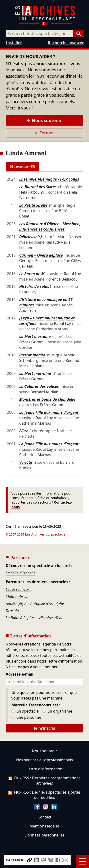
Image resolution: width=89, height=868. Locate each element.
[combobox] (39, 33)
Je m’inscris (44, 728)
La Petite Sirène (33, 205)
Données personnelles (44, 835)
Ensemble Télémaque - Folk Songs (49, 179)
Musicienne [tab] (23, 166)
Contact (45, 817)
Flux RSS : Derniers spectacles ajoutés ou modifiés (44, 795)
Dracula (12, 611)
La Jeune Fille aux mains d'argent (49, 412)
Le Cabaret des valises (39, 386)
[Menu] (83, 862)
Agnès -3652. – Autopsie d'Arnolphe (35, 604)
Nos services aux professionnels (44, 760)
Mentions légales (44, 826)
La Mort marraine (35, 336)
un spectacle (25, 711)
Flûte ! (25, 431)
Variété (26, 462)
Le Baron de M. (33, 274)
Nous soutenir (44, 120)
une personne (26, 718)
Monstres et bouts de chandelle (47, 399)
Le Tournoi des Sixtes (38, 187)
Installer (14, 43)
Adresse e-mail (20, 674)
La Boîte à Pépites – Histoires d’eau (35, 618)
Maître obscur (17, 596)
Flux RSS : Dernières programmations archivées (44, 781)
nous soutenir (51, 64)
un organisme (57, 711)
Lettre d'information (44, 769)
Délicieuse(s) (30, 237)
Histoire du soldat (35, 286)
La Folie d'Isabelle (21, 573)
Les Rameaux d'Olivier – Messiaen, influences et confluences (50, 226)
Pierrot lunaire (32, 355)
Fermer (44, 133)
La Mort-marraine (35, 373)
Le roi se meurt (18, 589)
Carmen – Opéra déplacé (41, 255)
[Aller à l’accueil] (45, 24)
